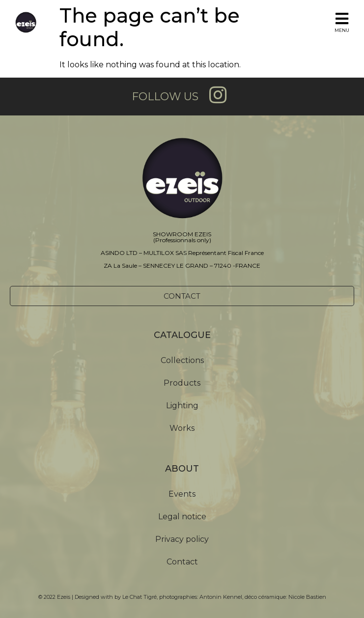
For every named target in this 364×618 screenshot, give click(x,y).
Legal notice (182, 517)
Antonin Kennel (221, 597)
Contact (182, 562)
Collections (182, 360)
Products (182, 383)
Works (182, 428)
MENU (342, 30)
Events (182, 494)
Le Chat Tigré (140, 597)
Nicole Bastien (307, 597)
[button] (182, 296)
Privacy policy (182, 539)
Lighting (182, 406)
